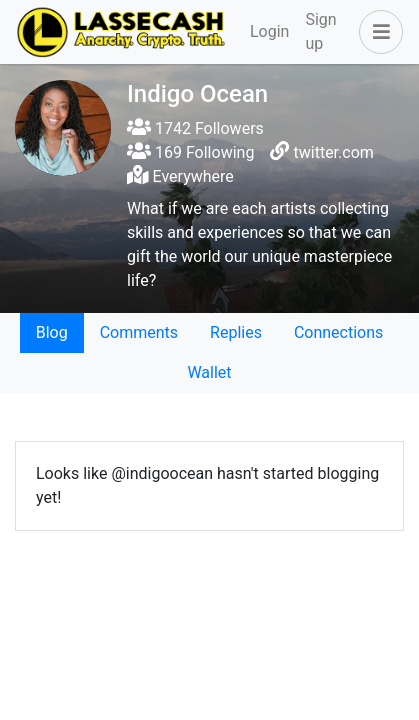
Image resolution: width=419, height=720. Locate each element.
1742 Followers (195, 128)
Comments (139, 332)
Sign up (320, 31)
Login (269, 31)
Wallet (209, 372)
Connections (338, 332)
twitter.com (334, 152)
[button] (377, 32)
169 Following (190, 152)
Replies (236, 332)
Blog (52, 332)
